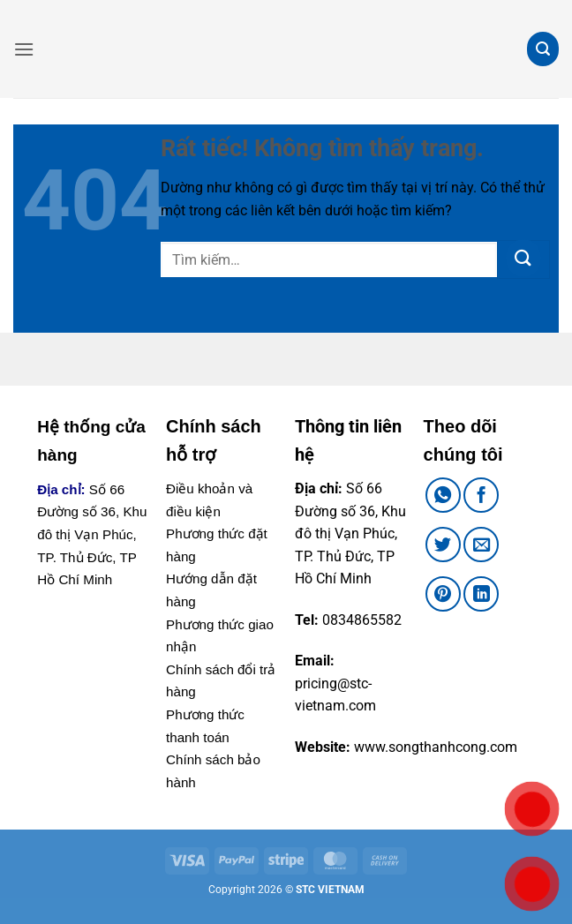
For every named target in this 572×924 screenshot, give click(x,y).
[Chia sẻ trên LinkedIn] (481, 594)
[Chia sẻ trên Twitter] (443, 545)
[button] (24, 49)
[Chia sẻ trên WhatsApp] (443, 495)
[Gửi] (523, 259)
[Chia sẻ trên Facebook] (481, 495)
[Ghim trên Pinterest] (443, 594)
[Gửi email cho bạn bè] (481, 545)
